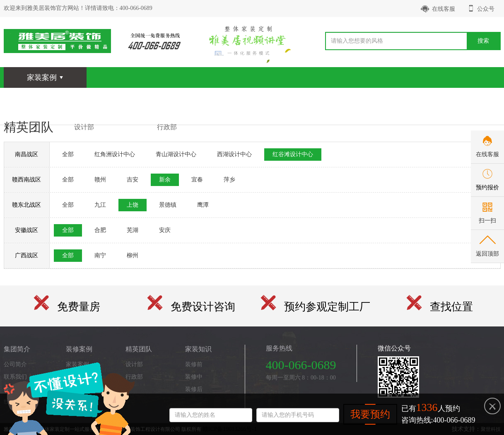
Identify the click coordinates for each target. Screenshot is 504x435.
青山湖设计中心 (176, 154)
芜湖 (133, 230)
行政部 (167, 127)
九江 (100, 205)
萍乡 (229, 180)
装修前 (194, 364)
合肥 (100, 230)
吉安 (133, 180)
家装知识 (236, 98)
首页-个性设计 (443, 98)
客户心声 (288, 98)
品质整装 (340, 98)
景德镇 (168, 205)
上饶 (133, 205)
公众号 (481, 8)
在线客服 (438, 9)
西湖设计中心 (234, 154)
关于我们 (392, 98)
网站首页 (29, 98)
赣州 (100, 180)
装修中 (194, 377)
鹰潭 (203, 205)
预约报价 (487, 187)
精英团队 (185, 98)
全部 (68, 154)
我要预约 (370, 414)
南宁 (100, 255)
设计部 (84, 127)
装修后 (194, 389)
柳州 (133, 255)
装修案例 (81, 98)
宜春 (197, 180)
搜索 (483, 41)
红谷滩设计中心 (293, 154)
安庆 (165, 230)
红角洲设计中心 (115, 154)
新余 (165, 180)
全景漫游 (133, 98)
